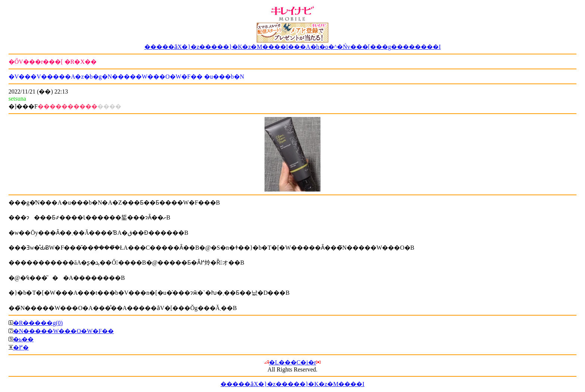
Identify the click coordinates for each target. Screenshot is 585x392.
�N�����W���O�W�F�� (63, 331)
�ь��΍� (23, 339)
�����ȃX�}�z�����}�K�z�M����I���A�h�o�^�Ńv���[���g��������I (293, 47)
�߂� (21, 347)
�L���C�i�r (292, 362)
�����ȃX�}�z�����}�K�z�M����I (292, 384)
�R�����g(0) (38, 323)
